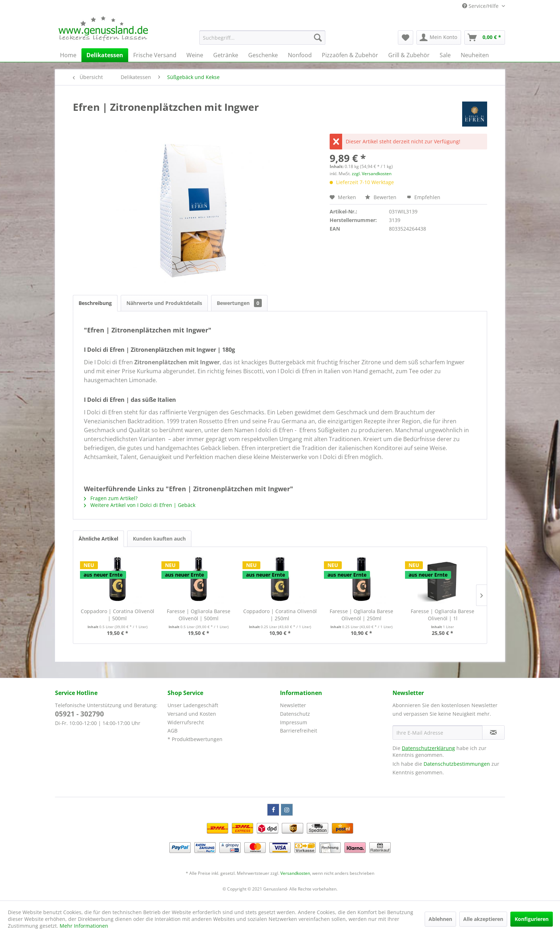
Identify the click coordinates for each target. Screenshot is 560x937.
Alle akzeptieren (483, 919)
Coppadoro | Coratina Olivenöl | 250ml (280, 615)
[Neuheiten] (475, 55)
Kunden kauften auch (159, 539)
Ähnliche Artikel (98, 539)
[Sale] (445, 55)
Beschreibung (95, 303)
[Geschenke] (263, 55)
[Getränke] (226, 55)
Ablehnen (440, 919)
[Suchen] (318, 38)
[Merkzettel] (406, 38)
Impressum (294, 722)
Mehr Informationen (84, 926)
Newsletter (293, 705)
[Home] (68, 55)
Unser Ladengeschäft (193, 705)
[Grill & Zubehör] (409, 55)
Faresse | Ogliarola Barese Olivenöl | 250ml (361, 615)
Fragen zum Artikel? (111, 498)
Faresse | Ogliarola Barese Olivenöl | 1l (442, 615)
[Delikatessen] (105, 55)
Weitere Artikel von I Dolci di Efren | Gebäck (140, 505)
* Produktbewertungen (195, 739)
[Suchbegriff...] (262, 38)
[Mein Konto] (439, 38)
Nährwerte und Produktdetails (164, 303)
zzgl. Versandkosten (372, 174)
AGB (172, 731)
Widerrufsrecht (186, 722)
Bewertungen (239, 303)
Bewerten (381, 197)
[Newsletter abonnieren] (493, 733)
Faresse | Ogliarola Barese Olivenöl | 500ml (199, 615)
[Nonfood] (300, 55)
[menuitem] (262, 38)
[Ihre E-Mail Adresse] (437, 733)
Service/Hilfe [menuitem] (481, 6)
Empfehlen (424, 197)
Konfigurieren (532, 919)
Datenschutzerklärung (428, 748)
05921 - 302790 (79, 714)
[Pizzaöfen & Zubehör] (350, 55)
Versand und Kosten (192, 714)
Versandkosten (295, 873)
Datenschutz (295, 714)
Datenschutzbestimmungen (457, 764)
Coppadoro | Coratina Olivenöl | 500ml (117, 615)
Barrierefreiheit (299, 731)
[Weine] (195, 55)
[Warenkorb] (485, 38)
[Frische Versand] (155, 55)
